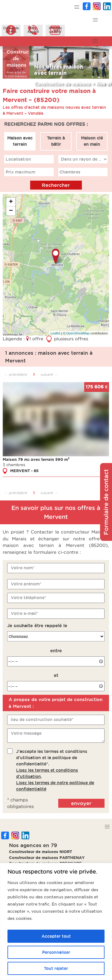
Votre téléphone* (29, 597)
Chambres (70, 172)
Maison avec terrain (20, 141)
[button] (77, 7)
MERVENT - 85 (24, 471)
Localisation (18, 159)
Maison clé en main (92, 141)
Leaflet (55, 333)
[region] (56, 921)
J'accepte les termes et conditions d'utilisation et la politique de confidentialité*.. (55, 770)
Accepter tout (56, 936)
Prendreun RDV (55, 30)
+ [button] (11, 202)
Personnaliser (56, 952)
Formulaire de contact (106, 502)
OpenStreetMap (78, 333)
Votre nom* (23, 568)
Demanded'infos (11, 30)
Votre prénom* (26, 584)
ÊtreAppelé (33, 30)
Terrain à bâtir (56, 141)
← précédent (16, 374)
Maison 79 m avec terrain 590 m (36, 459)
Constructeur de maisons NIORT (40, 852)
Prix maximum (20, 172)
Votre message (26, 733)
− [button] (11, 211)
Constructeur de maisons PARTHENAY (47, 858)
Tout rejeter (56, 968)
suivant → (49, 374)
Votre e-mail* (24, 613)
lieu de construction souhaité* (42, 720)
